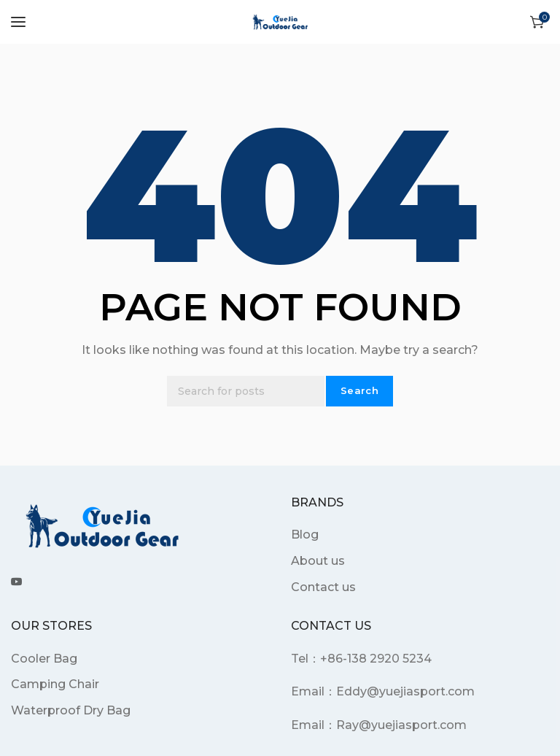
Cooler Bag (44, 659)
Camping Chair (55, 684)
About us (318, 561)
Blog (305, 535)
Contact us (323, 587)
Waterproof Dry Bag (71, 710)
